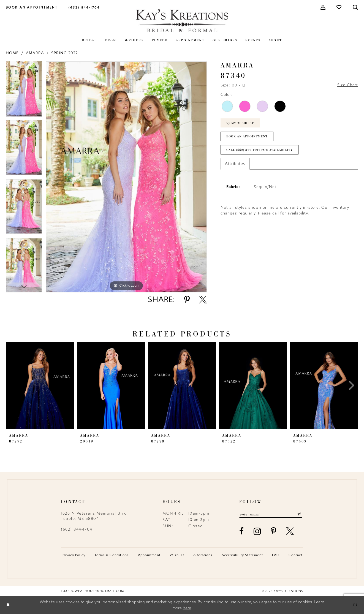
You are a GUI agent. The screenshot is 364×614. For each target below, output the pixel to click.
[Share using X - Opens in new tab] (203, 300)
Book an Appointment (247, 137)
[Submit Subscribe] (299, 514)
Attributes (235, 164)
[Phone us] (84, 7)
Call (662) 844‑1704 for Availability (260, 150)
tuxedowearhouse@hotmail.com (92, 591)
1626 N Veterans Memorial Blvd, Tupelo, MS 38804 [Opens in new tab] (94, 516)
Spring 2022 (64, 53)
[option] (24, 91)
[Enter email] (271, 514)
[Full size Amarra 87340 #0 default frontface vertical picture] (126, 177)
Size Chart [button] (348, 85)
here (187, 608)
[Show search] (355, 7)
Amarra (35, 53)
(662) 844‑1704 (77, 529)
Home (12, 53)
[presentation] (40, 385)
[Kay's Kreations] (182, 21)
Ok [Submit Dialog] (355, 605)
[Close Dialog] (8, 605)
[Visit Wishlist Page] (339, 7)
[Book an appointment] (32, 7)
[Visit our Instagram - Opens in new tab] (258, 531)
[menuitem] (32, 7)
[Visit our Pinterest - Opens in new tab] (274, 531)
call (276, 214)
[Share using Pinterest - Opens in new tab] (187, 300)
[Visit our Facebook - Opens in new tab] (242, 531)
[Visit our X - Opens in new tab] (290, 531)
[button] (323, 7)
